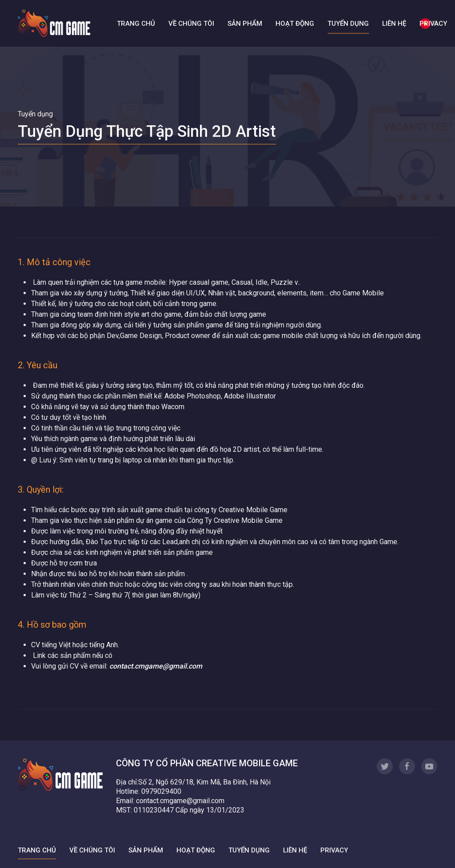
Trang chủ (136, 23)
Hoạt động (295, 23)
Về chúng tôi (191, 23)
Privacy (433, 23)
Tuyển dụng (348, 23)
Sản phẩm (245, 23)
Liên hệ (394, 23)
